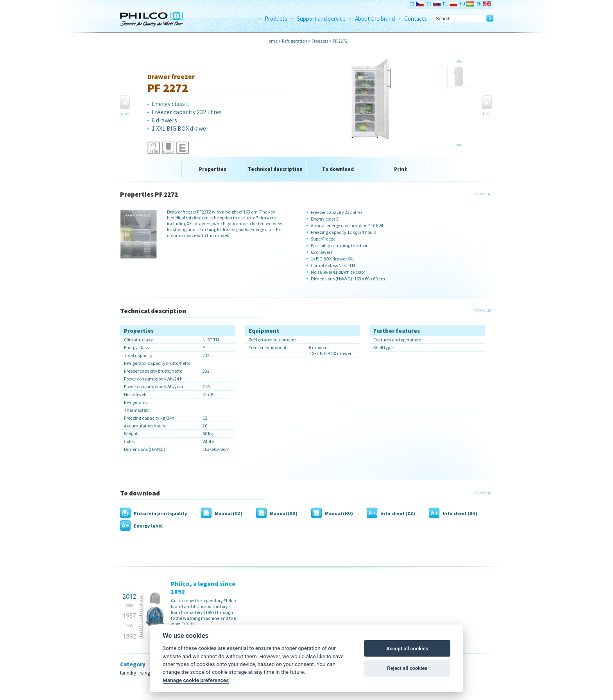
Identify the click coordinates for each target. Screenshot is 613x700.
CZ (412, 4)
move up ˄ (484, 193)
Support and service (321, 19)
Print (401, 169)
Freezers (320, 41)
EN (479, 4)
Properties (213, 169)
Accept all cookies (407, 649)
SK (428, 4)
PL (445, 4)
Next (487, 113)
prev (125, 113)
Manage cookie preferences (196, 680)
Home (272, 41)
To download (338, 169)
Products (276, 19)
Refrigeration (295, 41)
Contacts (416, 19)
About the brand (375, 19)
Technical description (275, 169)
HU (462, 4)
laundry (128, 673)
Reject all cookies (407, 668)
